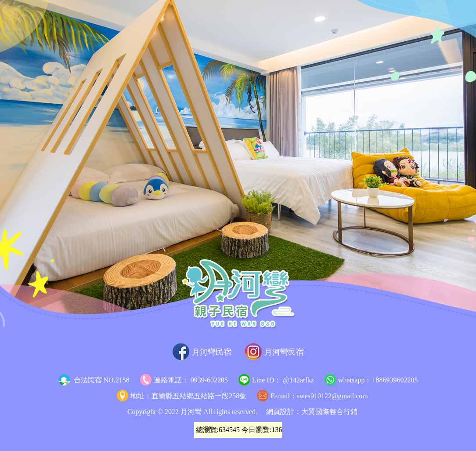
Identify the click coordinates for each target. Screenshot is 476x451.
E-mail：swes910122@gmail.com (312, 396)
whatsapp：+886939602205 (371, 380)
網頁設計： (284, 412)
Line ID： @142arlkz (276, 380)
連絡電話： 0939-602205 (184, 380)
